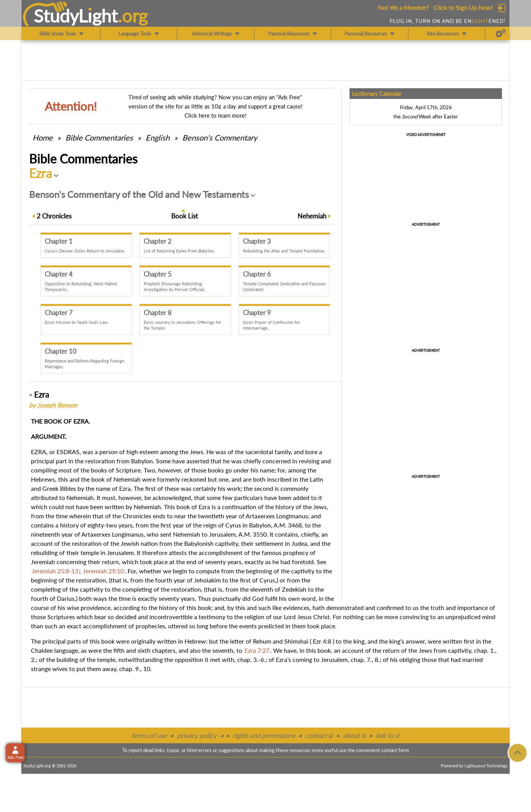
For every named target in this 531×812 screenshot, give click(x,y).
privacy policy (197, 735)
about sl (354, 735)
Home (43, 137)
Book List (185, 216)
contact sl (319, 735)
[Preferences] (501, 34)
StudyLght (76, 16)
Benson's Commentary (220, 137)
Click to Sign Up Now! (463, 7)
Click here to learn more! (215, 115)
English (158, 137)
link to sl (388, 735)
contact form (395, 750)
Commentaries (99, 137)
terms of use (149, 735)
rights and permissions (264, 735)
